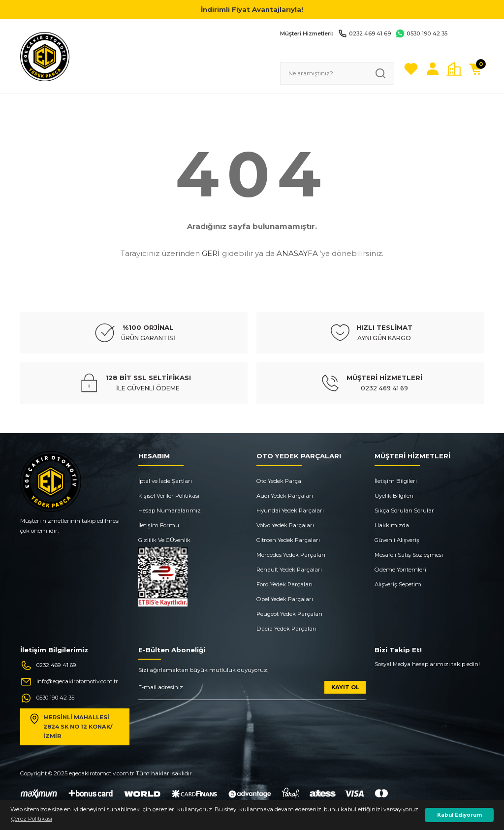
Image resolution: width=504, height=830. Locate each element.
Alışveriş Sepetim (398, 584)
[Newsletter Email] (252, 690)
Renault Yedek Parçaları (289, 570)
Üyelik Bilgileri (394, 496)
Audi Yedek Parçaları (285, 496)
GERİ (211, 253)
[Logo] (45, 56)
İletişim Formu (159, 525)
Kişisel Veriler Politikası (169, 496)
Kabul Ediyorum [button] (459, 815)
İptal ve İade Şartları (165, 481)
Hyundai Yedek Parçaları (290, 511)
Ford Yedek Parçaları (284, 584)
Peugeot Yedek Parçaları (289, 614)
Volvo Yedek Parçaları (285, 525)
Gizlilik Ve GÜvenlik (164, 540)
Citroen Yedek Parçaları (288, 540)
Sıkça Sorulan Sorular (404, 511)
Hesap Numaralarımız (170, 511)
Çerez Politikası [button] (32, 819)
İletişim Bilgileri (396, 481)
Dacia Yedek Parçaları (286, 629)
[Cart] (476, 69)
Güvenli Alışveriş (397, 540)
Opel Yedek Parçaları (285, 599)
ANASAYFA (297, 253)
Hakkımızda (392, 525)
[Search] (337, 73)
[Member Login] (433, 69)
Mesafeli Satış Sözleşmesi (409, 555)
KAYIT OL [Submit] (345, 687)
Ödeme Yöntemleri (400, 570)
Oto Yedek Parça (279, 481)
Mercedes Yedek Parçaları (291, 555)
